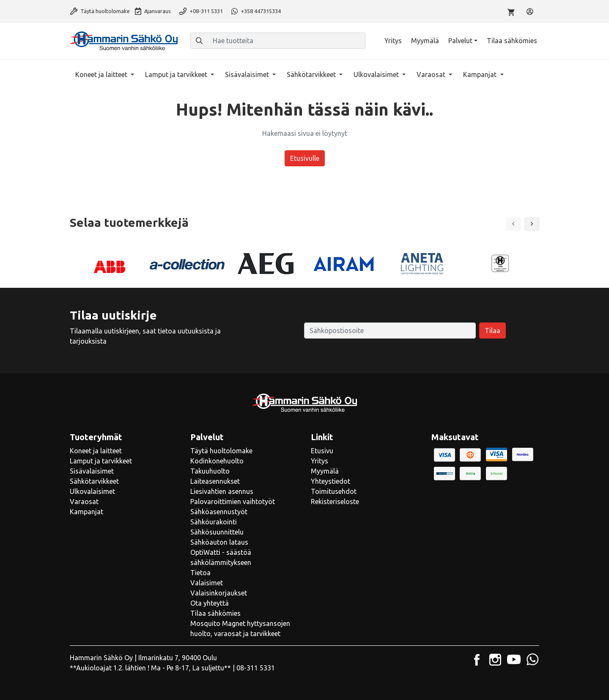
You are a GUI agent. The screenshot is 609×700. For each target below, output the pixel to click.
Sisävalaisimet (248, 74)
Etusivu (322, 451)
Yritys (393, 41)
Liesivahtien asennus (222, 491)
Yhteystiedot (331, 481)
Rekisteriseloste (335, 502)
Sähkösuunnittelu (217, 532)
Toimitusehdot (334, 491)
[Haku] (199, 41)
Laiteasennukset (215, 481)
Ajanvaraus (153, 11)
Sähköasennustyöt (219, 512)
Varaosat (432, 74)
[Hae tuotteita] (287, 41)
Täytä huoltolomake (100, 11)
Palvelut (460, 41)
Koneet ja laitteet (102, 74)
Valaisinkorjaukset (219, 593)
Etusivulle (305, 158)
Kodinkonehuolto (217, 461)
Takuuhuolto (210, 471)
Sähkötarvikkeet (312, 74)
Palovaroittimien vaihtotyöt (233, 502)
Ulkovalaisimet (377, 74)
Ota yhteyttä (210, 603)
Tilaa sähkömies (512, 41)
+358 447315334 (256, 11)
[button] (532, 224)
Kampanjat (481, 74)
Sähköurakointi (214, 522)
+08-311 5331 (201, 11)
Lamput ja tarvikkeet (177, 74)
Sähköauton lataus (219, 542)
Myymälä (425, 41)
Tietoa (200, 573)
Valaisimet (207, 583)
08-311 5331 (256, 668)
